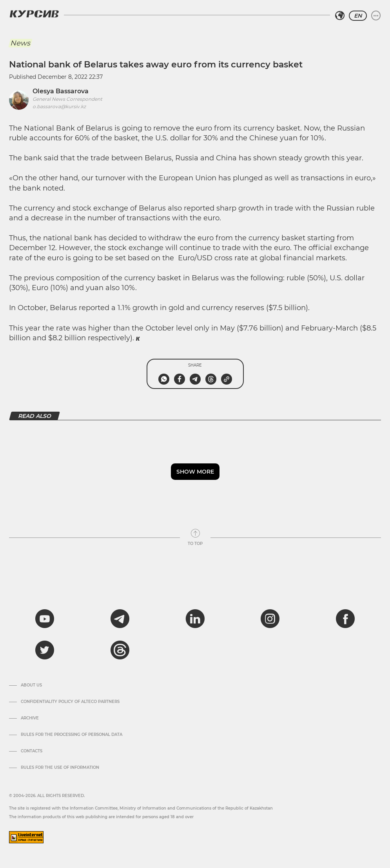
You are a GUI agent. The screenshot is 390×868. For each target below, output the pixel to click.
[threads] (120, 650)
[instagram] (270, 619)
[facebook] (345, 619)
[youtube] (45, 619)
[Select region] (340, 16)
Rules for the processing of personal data (72, 735)
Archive (30, 718)
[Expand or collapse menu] (376, 16)
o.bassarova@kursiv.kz (59, 106)
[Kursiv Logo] (34, 14)
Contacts (32, 751)
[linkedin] (195, 619)
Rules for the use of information (60, 768)
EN (358, 16)
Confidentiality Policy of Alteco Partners (70, 702)
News (20, 43)
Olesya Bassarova (61, 91)
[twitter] (45, 650)
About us (31, 685)
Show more (195, 472)
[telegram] (120, 619)
